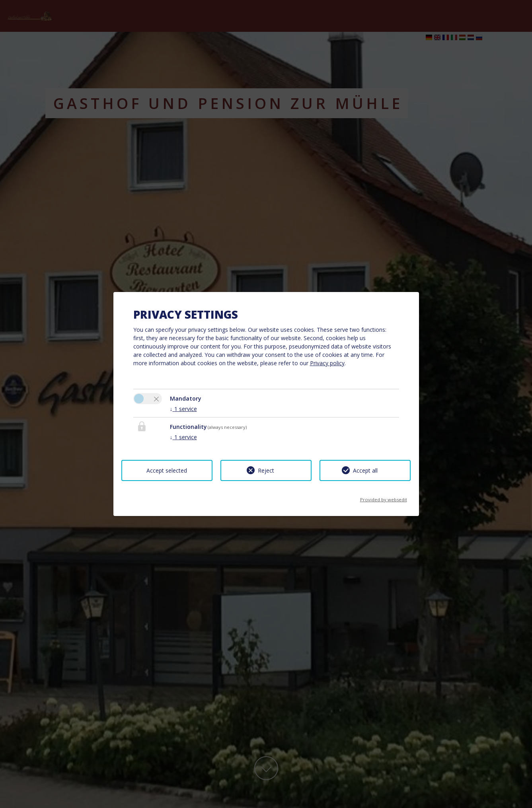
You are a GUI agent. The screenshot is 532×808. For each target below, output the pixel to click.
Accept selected (167, 470)
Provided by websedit (384, 497)
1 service (183, 409)
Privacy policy (327, 363)
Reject (266, 470)
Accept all (365, 470)
